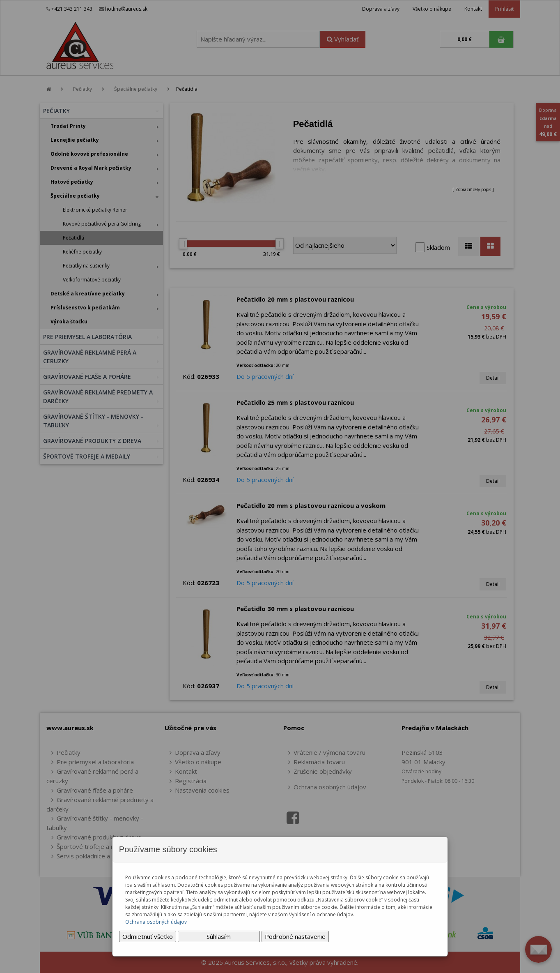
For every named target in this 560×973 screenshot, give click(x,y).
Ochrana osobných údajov (156, 922)
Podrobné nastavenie (295, 936)
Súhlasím (219, 936)
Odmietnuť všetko (148, 936)
